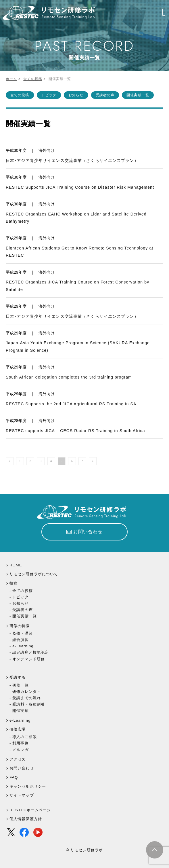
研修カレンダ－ (27, 692)
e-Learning (23, 646)
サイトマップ (22, 795)
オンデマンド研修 (29, 659)
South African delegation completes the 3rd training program (69, 377)
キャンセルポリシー (28, 786)
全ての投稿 (33, 79)
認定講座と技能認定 (31, 652)
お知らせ (76, 95)
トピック (49, 95)
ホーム (11, 79)
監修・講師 (23, 633)
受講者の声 (105, 95)
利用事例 (20, 743)
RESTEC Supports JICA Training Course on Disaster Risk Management (80, 187)
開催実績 (20, 711)
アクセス (18, 759)
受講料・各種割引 (29, 704)
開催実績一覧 (138, 95)
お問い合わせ (22, 768)
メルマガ (20, 750)
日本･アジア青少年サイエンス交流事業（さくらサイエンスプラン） (72, 160)
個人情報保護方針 (26, 819)
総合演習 (20, 640)
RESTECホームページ (30, 810)
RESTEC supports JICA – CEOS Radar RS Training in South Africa (75, 431)
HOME (16, 565)
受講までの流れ (27, 698)
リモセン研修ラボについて (34, 574)
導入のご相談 (25, 737)
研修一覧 (20, 685)
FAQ (14, 777)
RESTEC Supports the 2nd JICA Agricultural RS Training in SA (71, 404)
